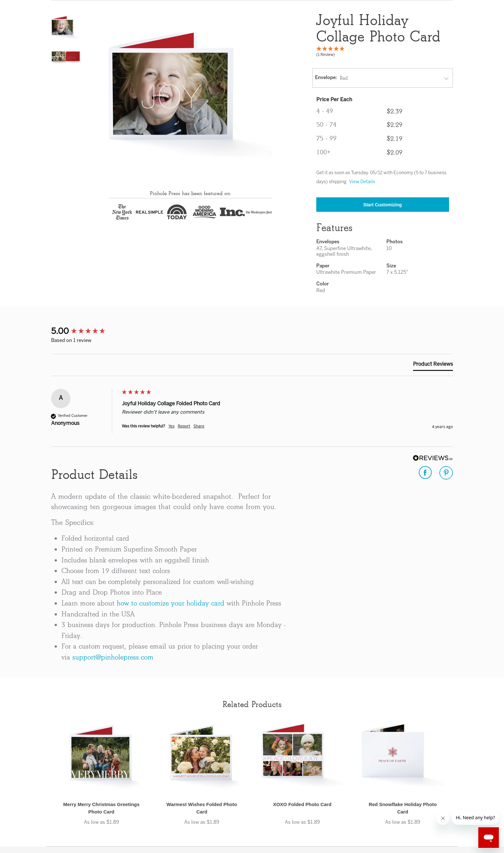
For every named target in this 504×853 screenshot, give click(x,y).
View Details (362, 182)
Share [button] (199, 426)
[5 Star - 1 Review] (383, 53)
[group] (85, 332)
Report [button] (184, 426)
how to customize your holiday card (171, 603)
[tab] (433, 366)
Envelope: (326, 78)
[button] (66, 27)
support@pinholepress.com (113, 657)
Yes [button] (171, 426)
